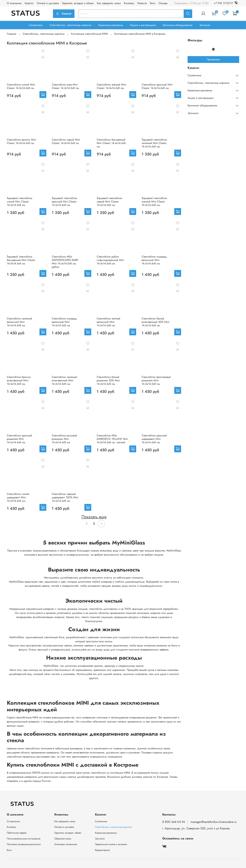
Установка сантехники (66, 844)
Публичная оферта (17, 833)
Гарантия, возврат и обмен (78, 3)
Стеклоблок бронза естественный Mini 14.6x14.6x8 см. (19, 380)
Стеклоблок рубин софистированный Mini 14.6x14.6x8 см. (110, 260)
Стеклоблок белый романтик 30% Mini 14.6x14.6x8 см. (108, 380)
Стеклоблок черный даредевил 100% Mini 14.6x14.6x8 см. (65, 497)
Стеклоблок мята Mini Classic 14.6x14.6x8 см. (66, 86)
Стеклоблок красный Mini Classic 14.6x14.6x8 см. (157, 86)
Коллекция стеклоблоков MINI (89, 34)
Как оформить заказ (109, 3)
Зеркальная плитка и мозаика (111, 844)
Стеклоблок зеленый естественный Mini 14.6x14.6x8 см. (64, 380)
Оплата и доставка (48, 3)
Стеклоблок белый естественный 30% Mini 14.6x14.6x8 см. (155, 322)
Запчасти (205, 25)
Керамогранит (102, 850)
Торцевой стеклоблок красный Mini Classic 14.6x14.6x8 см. (64, 202)
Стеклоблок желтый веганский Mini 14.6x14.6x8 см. (108, 322)
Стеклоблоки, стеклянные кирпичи (70, 25)
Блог (153, 3)
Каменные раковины (111, 25)
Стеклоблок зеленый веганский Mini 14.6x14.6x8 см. (19, 322)
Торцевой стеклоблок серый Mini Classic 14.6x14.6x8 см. (109, 202)
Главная (12, 34)
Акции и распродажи (143, 25)
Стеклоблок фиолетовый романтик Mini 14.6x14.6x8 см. (156, 380)
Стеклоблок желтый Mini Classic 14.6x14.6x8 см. (111, 86)
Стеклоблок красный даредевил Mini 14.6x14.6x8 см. (154, 439)
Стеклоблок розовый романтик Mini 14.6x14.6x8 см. (64, 439)
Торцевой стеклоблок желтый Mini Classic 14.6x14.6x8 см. (154, 202)
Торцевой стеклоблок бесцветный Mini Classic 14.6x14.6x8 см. (21, 260)
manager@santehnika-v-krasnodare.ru (214, 822)
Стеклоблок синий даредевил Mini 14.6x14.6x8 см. (18, 497)
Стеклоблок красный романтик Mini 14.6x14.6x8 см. (19, 439)
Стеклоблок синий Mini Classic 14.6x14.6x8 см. (21, 86)
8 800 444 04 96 (174, 822)
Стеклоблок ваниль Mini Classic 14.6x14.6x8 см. (21, 141)
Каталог (29, 3)
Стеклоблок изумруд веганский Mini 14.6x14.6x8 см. (154, 260)
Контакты (129, 3)
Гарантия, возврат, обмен (68, 833)
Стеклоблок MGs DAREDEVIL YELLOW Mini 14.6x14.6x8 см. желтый (112, 439)
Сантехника (36, 25)
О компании (14, 3)
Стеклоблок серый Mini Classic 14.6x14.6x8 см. (66, 141)
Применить (213, 59)
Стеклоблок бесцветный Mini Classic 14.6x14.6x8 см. (111, 143)
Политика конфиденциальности (24, 844)
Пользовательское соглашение (24, 839)
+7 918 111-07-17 (226, 3)
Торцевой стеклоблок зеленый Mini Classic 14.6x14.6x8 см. (154, 143)
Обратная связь (63, 839)
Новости (142, 3)
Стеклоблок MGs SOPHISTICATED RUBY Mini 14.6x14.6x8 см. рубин (65, 262)
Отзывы (163, 3)
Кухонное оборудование (178, 25)
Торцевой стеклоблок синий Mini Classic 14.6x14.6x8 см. (20, 202)
